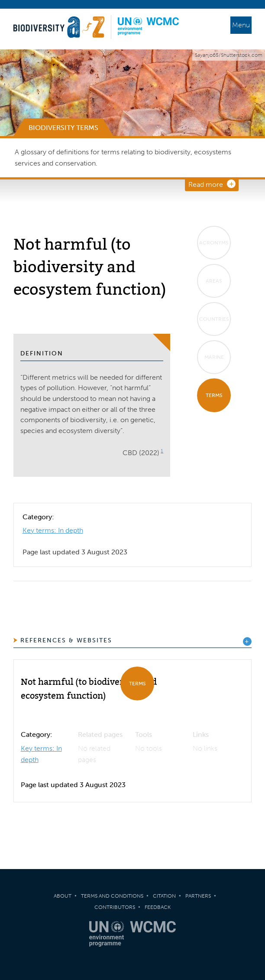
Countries (214, 319)
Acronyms (214, 243)
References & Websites (66, 640)
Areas (214, 281)
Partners (198, 896)
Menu (241, 25)
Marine (214, 357)
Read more (206, 184)
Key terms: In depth (53, 530)
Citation (164, 896)
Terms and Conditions (112, 896)
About (63, 896)
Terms (214, 395)
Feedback (158, 907)
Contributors (115, 907)
